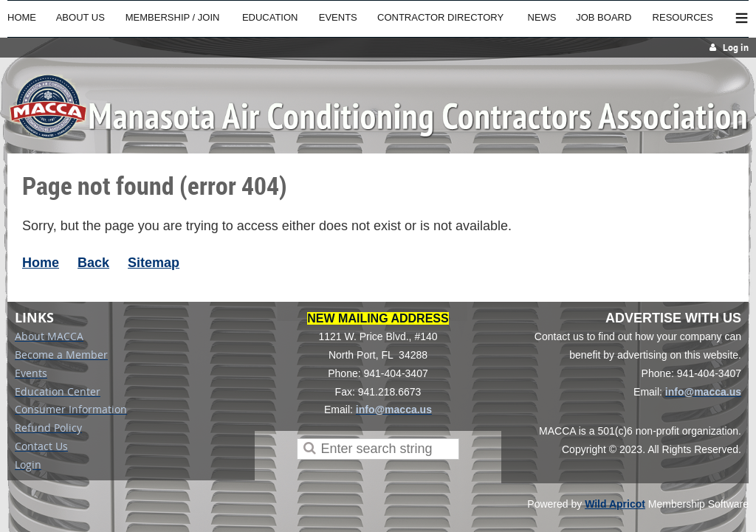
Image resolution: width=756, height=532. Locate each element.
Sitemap (154, 263)
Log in (736, 48)
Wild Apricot (615, 504)
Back (93, 263)
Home (41, 263)
